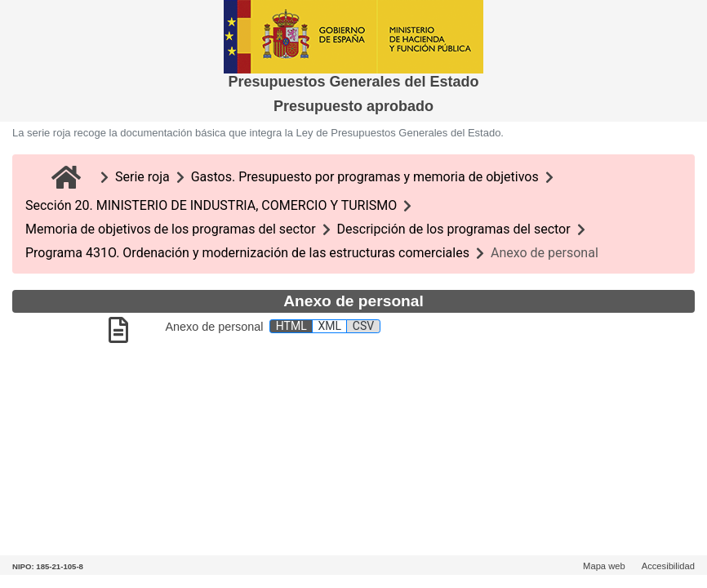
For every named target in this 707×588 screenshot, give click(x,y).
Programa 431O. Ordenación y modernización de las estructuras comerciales (247, 253)
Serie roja (142, 177)
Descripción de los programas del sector (454, 229)
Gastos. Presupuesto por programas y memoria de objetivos (365, 177)
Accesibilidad (668, 566)
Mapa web (604, 566)
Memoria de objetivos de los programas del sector (171, 229)
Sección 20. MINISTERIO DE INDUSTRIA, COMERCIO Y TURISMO (211, 205)
